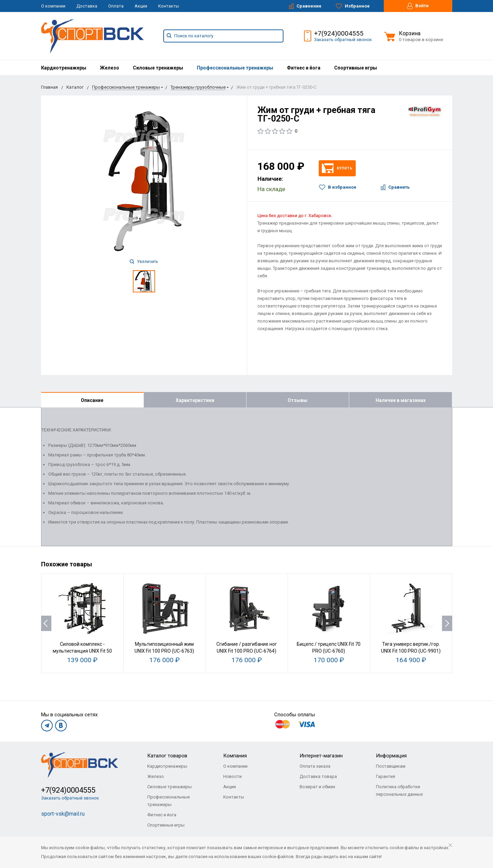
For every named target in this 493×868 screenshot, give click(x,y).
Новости (232, 776)
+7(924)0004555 (339, 33)
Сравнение (305, 6)
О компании (53, 6)
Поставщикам (391, 766)
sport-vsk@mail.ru (63, 814)
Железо (110, 68)
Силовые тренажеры (158, 68)
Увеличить (144, 262)
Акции (141, 6)
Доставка (87, 6)
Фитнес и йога (304, 68)
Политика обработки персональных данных (399, 790)
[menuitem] (64, 68)
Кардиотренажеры (64, 68)
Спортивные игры (356, 68)
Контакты (169, 6)
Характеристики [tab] (195, 400)
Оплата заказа (315, 766)
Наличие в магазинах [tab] (401, 400)
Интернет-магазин (321, 756)
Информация (391, 756)
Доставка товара (318, 776)
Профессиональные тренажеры (235, 68)
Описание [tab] (92, 400)
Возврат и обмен (317, 787)
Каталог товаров (167, 756)
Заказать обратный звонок (343, 40)
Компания (235, 756)
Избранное (353, 6)
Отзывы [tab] (298, 400)
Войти (418, 6)
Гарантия (385, 776)
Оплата (116, 6)
